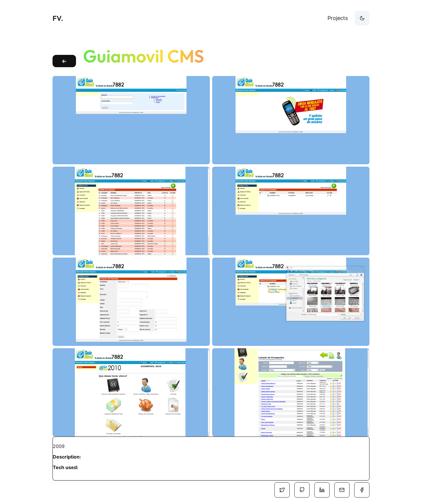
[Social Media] (282, 490)
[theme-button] (362, 18)
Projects (338, 18)
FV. (58, 18)
